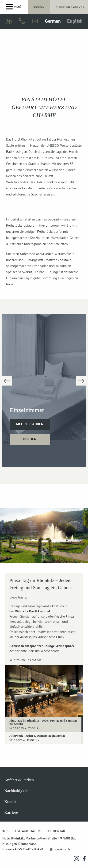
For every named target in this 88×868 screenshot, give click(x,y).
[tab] (44, 725)
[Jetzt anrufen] (22, 22)
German (53, 21)
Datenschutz (41, 831)
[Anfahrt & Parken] (9, 22)
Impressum (11, 831)
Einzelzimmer (27, 410)
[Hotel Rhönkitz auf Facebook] (84, 859)
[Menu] (14, 7)
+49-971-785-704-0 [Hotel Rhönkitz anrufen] (28, 849)
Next (81, 381)
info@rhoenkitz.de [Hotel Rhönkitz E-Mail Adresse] (57, 849)
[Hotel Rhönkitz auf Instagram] (77, 859)
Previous (7, 381)
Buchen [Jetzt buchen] (39, 7)
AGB (25, 831)
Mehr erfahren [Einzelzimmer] (30, 424)
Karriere (11, 812)
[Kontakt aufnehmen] (35, 22)
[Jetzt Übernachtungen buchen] (39, 7)
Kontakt (11, 802)
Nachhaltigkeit (16, 791)
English (75, 21)
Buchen (30, 439)
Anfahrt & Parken (19, 780)
